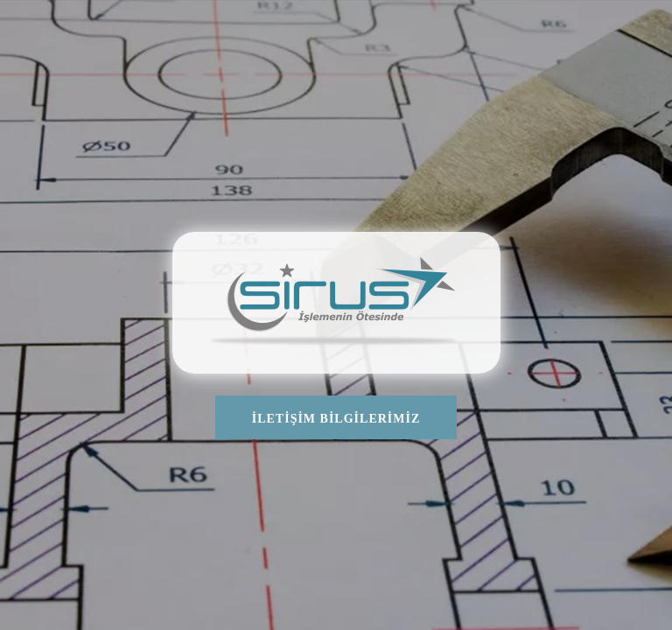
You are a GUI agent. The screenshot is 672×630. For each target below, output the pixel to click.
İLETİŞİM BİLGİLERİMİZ (336, 419)
